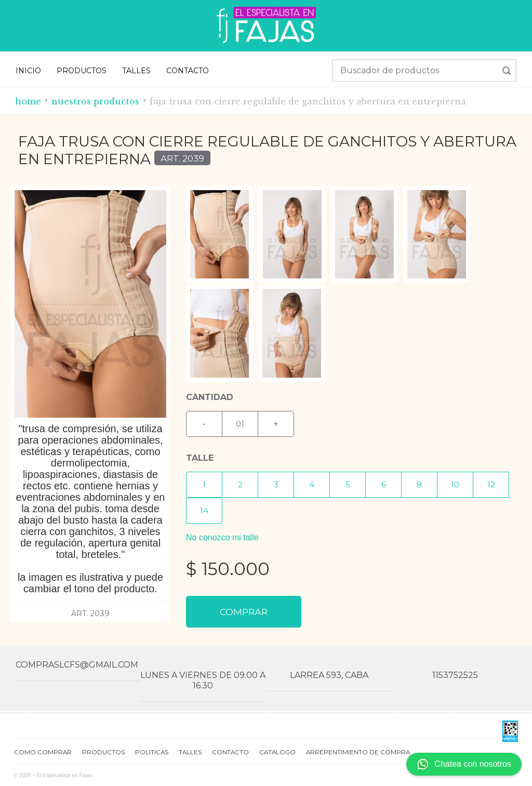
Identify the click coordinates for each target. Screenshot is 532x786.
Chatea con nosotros (464, 764)
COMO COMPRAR (43, 752)
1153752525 (455, 675)
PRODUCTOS (82, 71)
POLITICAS (152, 752)
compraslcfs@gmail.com (77, 665)
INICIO (28, 71)
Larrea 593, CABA (329, 675)
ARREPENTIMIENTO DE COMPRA (358, 752)
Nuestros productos (95, 101)
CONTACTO (188, 71)
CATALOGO (277, 752)
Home (28, 101)
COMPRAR (244, 612)
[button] (204, 485)
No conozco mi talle (222, 537)
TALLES (136, 71)
